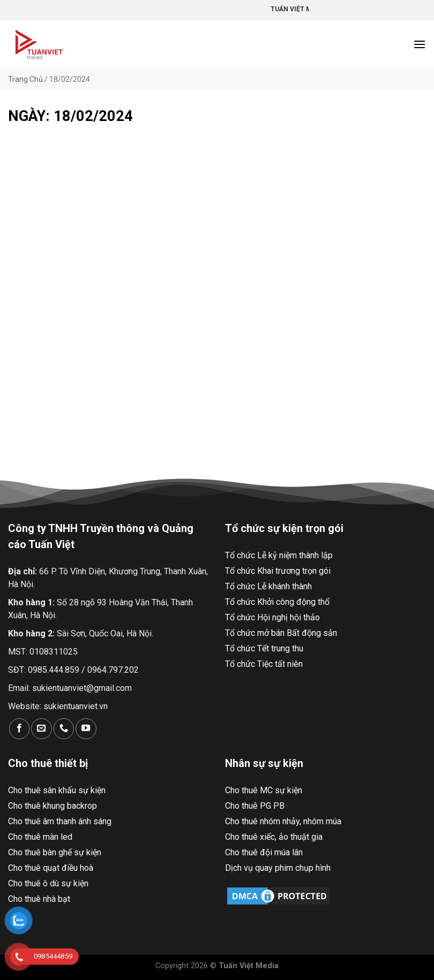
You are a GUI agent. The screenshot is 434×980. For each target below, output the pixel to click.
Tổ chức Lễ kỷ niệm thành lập (279, 555)
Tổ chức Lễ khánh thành (268, 586)
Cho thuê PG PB (255, 806)
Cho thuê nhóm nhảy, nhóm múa (283, 821)
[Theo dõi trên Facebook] (19, 729)
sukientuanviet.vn (76, 706)
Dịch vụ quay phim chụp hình (278, 868)
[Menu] (420, 44)
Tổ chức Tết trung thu (264, 648)
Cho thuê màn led (40, 837)
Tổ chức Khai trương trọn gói (278, 571)
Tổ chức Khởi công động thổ (277, 602)
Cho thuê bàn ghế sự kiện (55, 852)
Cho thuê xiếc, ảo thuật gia (274, 837)
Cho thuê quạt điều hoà (51, 868)
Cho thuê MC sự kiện (264, 790)
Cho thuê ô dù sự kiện (48, 883)
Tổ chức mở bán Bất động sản (281, 633)
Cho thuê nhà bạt (39, 899)
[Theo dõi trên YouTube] (86, 729)
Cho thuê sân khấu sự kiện (57, 790)
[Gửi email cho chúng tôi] (41, 729)
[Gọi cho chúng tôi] (64, 729)
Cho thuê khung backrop (53, 806)
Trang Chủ (25, 79)
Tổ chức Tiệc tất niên (264, 664)
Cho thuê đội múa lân (264, 852)
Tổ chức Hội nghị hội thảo (272, 617)
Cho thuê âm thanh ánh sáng (60, 821)
